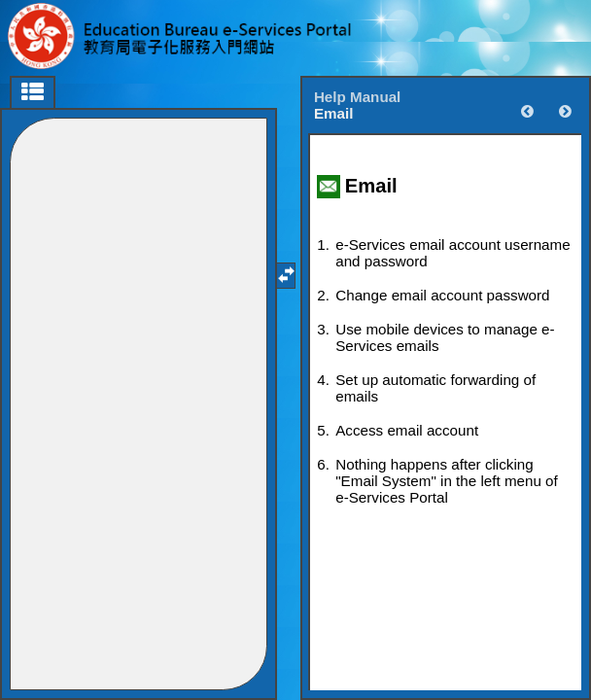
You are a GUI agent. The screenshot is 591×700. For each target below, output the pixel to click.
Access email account (407, 430)
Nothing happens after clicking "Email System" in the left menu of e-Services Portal (447, 481)
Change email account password (442, 295)
